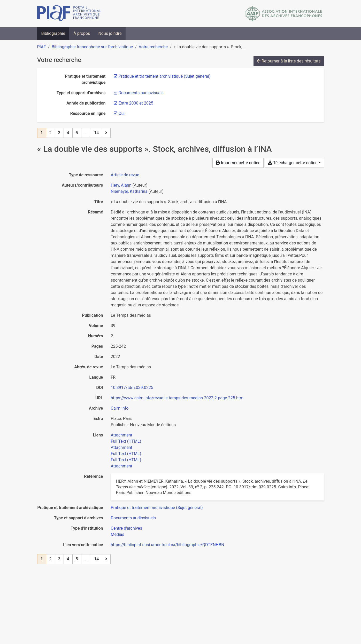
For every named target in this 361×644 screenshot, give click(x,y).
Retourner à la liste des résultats (289, 61)
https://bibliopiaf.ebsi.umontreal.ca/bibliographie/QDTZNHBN (168, 545)
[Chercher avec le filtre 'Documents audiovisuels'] (133, 518)
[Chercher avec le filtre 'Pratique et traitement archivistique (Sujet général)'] (157, 508)
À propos (82, 33)
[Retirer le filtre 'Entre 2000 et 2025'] (136, 103)
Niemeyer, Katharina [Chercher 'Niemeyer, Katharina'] (129, 191)
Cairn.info (120, 408)
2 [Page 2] (51, 133)
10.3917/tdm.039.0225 (132, 388)
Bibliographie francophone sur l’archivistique (92, 47)
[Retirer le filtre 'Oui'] (122, 113)
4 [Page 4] (68, 133)
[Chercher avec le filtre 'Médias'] (118, 534)
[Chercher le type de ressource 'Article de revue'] (125, 175)
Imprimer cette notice (238, 163)
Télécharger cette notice (293, 163)
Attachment (122, 435)
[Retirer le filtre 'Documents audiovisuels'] (141, 93)
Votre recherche (153, 47)
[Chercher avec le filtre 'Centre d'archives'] (127, 528)
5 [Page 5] (77, 133)
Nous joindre (110, 33)
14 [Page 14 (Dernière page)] (96, 133)
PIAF (42, 47)
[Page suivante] (106, 133)
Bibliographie (53, 33)
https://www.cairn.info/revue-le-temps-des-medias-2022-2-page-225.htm (177, 398)
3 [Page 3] (59, 133)
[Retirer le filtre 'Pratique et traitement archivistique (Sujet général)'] (165, 76)
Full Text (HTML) (126, 441)
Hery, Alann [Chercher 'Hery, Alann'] (121, 185)
